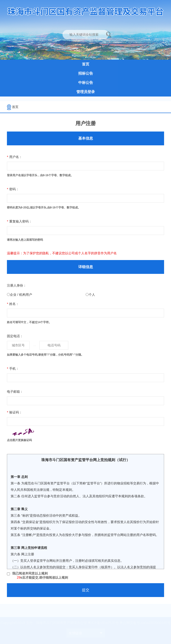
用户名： (15, 157)
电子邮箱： (15, 392)
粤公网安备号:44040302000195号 (143, 623)
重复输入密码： (19, 221)
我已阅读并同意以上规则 (40, 576)
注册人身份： (17, 285)
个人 (92, 295)
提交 (86, 590)
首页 (15, 107)
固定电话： (15, 336)
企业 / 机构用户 (21, 295)
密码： (13, 189)
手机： (13, 369)
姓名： (13, 304)
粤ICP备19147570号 (103, 623)
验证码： (15, 412)
